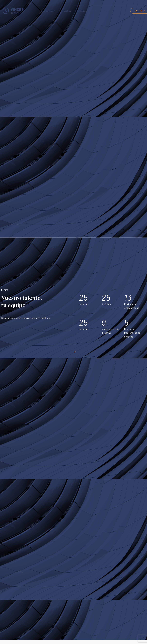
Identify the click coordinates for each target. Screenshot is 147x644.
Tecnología (80, 11)
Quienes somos (48, 11)
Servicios (95, 11)
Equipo (107, 11)
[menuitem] (143, 3)
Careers (120, 11)
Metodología (66, 11)
